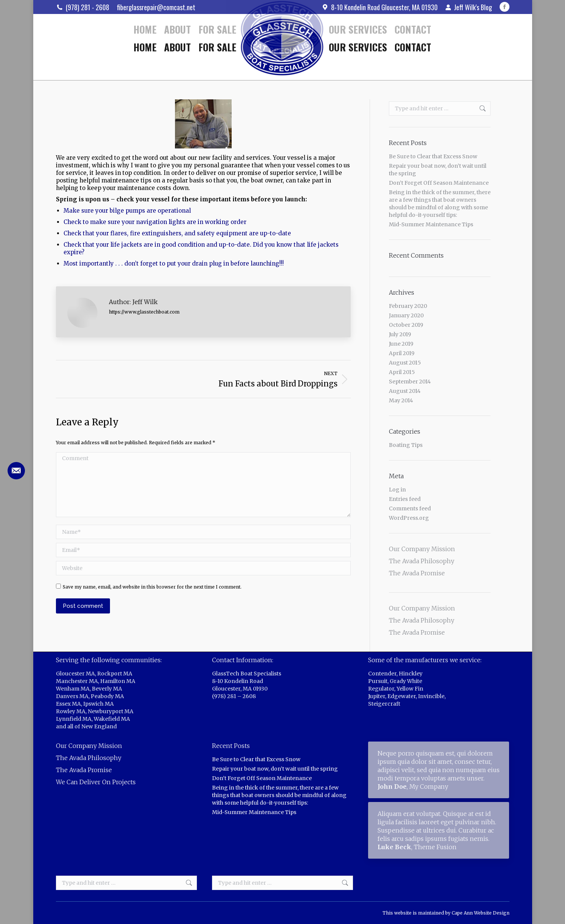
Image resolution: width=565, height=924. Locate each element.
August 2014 (405, 391)
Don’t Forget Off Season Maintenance (439, 183)
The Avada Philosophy (422, 561)
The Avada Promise (417, 573)
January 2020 (406, 315)
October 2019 (406, 325)
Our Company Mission (422, 549)
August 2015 (405, 363)
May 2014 (401, 400)
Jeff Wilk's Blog (468, 7)
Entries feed (405, 499)
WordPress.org (409, 518)
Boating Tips (406, 445)
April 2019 (402, 353)
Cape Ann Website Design (481, 913)
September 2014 (410, 382)
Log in (397, 490)
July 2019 (400, 334)
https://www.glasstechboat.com (144, 312)
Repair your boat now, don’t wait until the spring (438, 170)
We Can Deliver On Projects (96, 782)
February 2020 (408, 306)
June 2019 (401, 344)
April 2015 (402, 372)
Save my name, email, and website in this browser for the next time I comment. (152, 587)
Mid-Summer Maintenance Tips (431, 224)
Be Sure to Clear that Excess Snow (433, 156)
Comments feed (410, 508)
